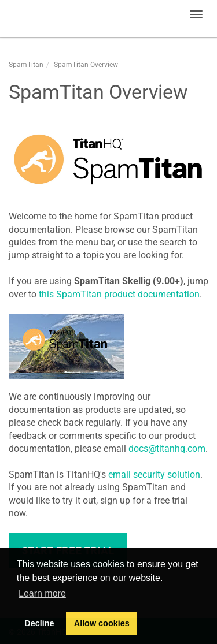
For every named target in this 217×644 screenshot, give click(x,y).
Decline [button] (39, 623)
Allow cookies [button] (102, 623)
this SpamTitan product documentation (119, 294)
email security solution (154, 474)
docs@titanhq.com (167, 448)
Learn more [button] (42, 593)
